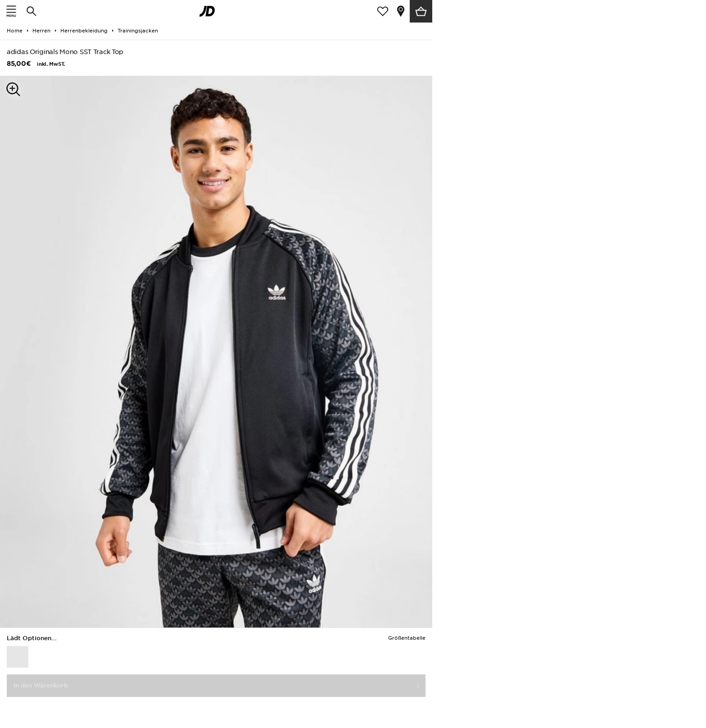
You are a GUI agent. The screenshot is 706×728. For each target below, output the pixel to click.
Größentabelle (407, 638)
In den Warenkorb (41, 685)
